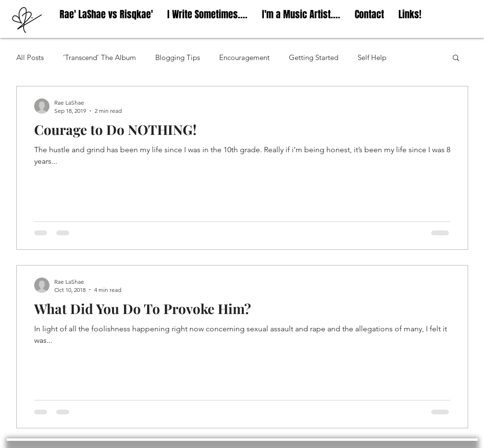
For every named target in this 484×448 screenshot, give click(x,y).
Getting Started (314, 57)
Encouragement (244, 57)
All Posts (30, 57)
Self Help (372, 57)
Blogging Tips (178, 57)
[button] (456, 58)
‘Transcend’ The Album (99, 57)
